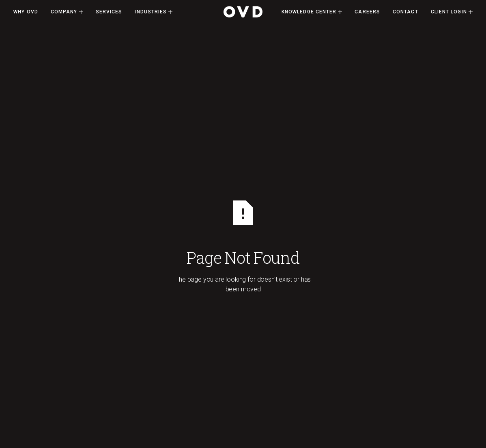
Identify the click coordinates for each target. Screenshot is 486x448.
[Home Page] (243, 12)
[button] (67, 12)
